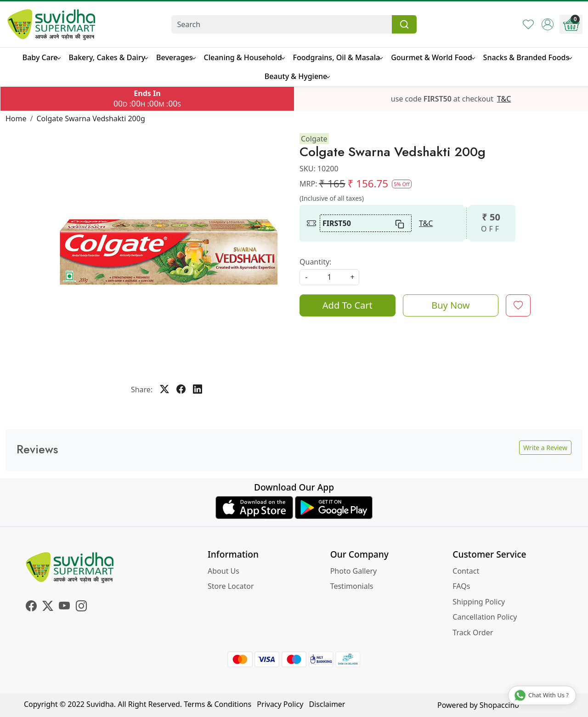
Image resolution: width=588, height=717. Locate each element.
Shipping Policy (479, 602)
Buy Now (450, 305)
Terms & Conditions (218, 704)
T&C (504, 99)
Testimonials (352, 586)
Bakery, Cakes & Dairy (108, 57)
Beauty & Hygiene (297, 76)
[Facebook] (31, 607)
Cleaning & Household (244, 57)
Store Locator (231, 586)
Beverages (175, 57)
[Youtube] (64, 607)
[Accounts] (548, 24)
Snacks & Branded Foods (528, 57)
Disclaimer (327, 704)
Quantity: (315, 262)
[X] (48, 607)
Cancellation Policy (485, 617)
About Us (223, 571)
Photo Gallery (354, 571)
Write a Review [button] (545, 448)
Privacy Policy (280, 704)
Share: (142, 390)
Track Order (473, 632)
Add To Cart (348, 305)
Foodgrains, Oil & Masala (338, 57)
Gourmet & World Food (433, 57)
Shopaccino (499, 705)
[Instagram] (81, 607)
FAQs (461, 586)
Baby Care (41, 57)
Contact (466, 571)
